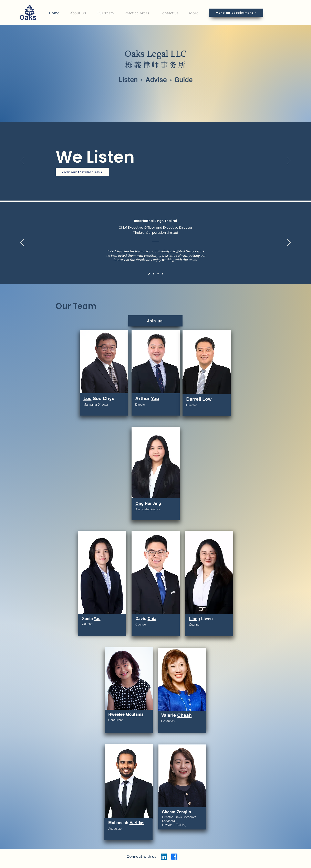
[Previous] (22, 161)
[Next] (289, 161)
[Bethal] (149, 274)
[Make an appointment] (236, 13)
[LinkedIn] (164, 857)
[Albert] (158, 274)
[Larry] (154, 274)
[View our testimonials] (82, 172)
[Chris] (163, 274)
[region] (104, 373)
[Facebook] (174, 857)
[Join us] (155, 321)
